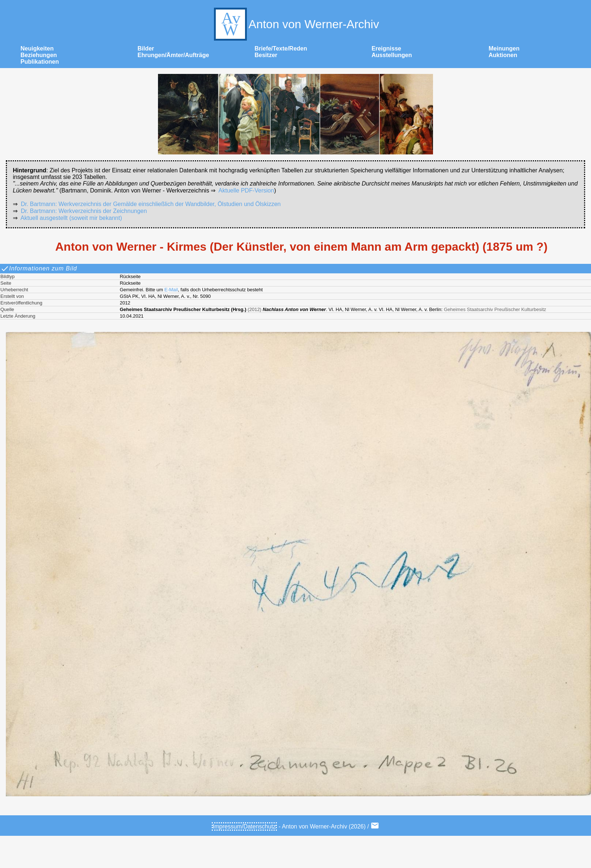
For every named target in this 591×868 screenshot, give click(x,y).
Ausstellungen (392, 55)
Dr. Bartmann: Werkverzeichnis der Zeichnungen (84, 211)
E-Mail (171, 290)
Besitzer (266, 55)
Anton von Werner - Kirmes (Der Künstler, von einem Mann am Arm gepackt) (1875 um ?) (301, 247)
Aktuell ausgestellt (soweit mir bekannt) (71, 218)
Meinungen (504, 48)
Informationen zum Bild (39, 269)
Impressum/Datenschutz (244, 826)
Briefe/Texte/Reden (281, 48)
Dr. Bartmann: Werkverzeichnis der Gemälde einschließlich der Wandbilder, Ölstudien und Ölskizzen (151, 204)
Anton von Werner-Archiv (296, 24)
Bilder (146, 48)
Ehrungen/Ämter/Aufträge (173, 55)
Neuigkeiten (37, 48)
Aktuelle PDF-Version (246, 190)
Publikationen (40, 62)
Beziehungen (39, 55)
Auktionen (503, 55)
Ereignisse (386, 48)
